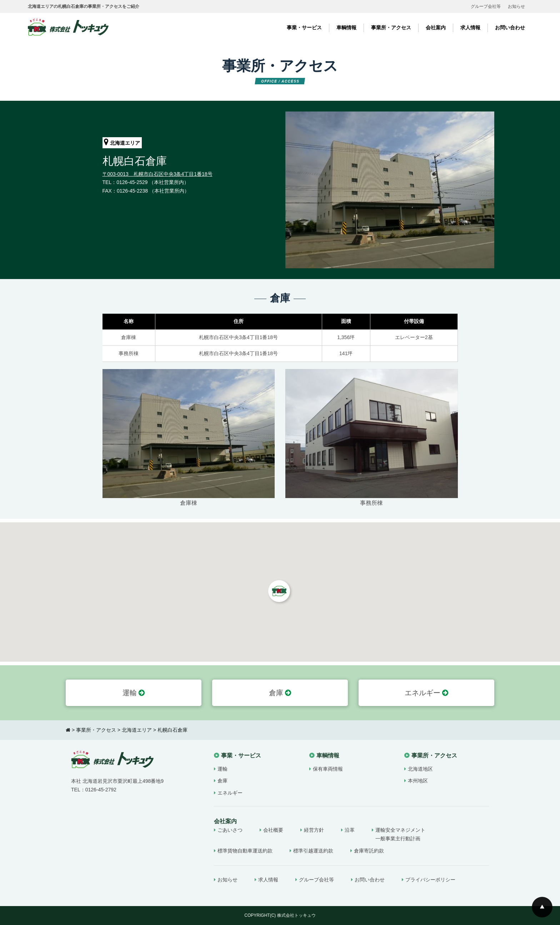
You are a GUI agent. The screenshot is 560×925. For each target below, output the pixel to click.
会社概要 (273, 830)
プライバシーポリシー (430, 880)
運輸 (134, 693)
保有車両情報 (328, 769)
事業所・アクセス (391, 28)
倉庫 (280, 693)
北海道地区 (420, 769)
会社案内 (436, 28)
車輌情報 (346, 28)
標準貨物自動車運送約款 (245, 851)
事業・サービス (304, 28)
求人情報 (470, 28)
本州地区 (418, 781)
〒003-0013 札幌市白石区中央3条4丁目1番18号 (157, 174)
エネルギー (427, 693)
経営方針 (314, 830)
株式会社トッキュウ (296, 915)
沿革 (350, 830)
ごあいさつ (230, 830)
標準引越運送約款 (313, 851)
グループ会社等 (486, 6)
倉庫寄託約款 (369, 851)
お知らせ (516, 6)
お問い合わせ (510, 28)
